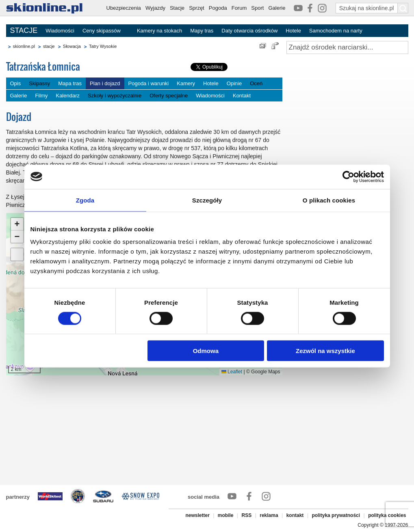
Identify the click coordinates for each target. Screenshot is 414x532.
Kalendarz (68, 96)
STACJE (24, 30)
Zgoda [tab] (85, 200)
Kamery (186, 83)
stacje (49, 46)
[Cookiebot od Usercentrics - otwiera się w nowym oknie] (348, 177)
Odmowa (206, 351)
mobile (226, 515)
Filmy (41, 96)
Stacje (177, 8)
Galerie (277, 8)
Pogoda (218, 8)
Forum (239, 8)
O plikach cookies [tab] (329, 200)
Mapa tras (70, 83)
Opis (16, 83)
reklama (269, 515)
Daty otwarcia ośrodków (249, 31)
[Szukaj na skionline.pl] (403, 8)
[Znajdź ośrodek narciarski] (347, 47)
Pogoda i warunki (149, 83)
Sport (257, 8)
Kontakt (242, 96)
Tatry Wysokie (103, 46)
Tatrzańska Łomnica (43, 66)
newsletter (197, 515)
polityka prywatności (336, 515)
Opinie (234, 83)
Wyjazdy (155, 8)
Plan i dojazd (105, 83)
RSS (247, 515)
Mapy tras (202, 31)
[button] (17, 224)
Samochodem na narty (336, 31)
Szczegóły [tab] (207, 200)
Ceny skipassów (102, 31)
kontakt (295, 515)
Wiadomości (60, 31)
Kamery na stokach (159, 31)
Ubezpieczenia (124, 8)
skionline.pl (24, 46)
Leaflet (232, 372)
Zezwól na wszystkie (325, 351)
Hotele (293, 31)
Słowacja (72, 46)
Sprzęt (197, 8)
